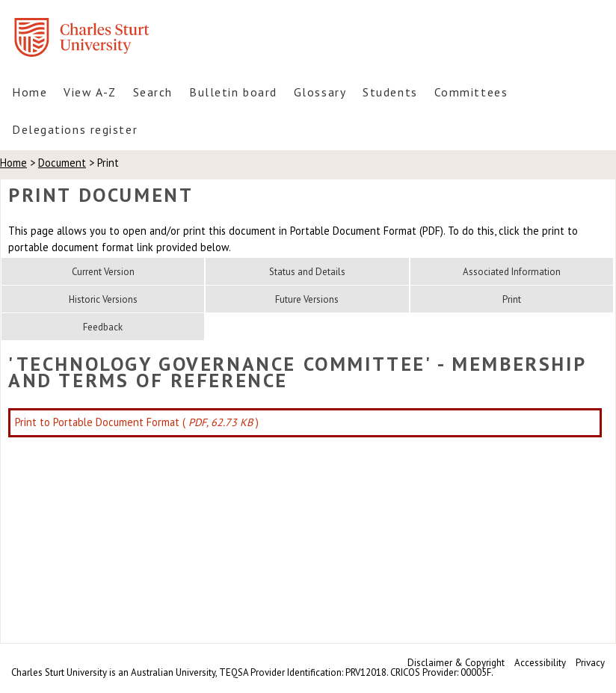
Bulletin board (233, 92)
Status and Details (307, 272)
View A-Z (90, 92)
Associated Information (512, 272)
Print (512, 299)
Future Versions (307, 299)
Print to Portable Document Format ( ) (137, 422)
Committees (471, 92)
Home (30, 92)
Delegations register (75, 129)
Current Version (103, 272)
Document (62, 163)
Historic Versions (103, 299)
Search (153, 92)
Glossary (320, 92)
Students (390, 92)
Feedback (103, 327)
